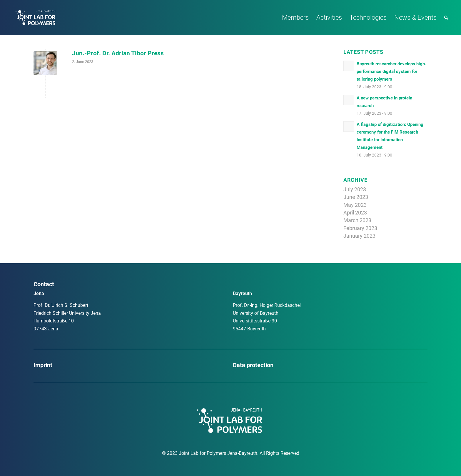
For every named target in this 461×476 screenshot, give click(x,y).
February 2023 (360, 228)
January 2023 (359, 236)
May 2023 (355, 205)
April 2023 (355, 213)
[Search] (446, 18)
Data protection (253, 365)
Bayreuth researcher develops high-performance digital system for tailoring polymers (392, 71)
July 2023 (355, 189)
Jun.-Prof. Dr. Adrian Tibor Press (118, 53)
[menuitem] (295, 18)
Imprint (43, 365)
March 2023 (357, 220)
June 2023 (356, 197)
